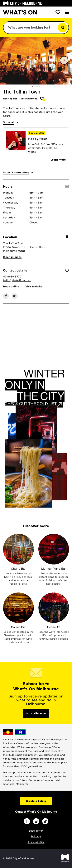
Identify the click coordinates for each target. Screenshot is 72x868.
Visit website (34, 287)
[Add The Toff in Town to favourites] (43, 99)
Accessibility (36, 842)
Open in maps (12, 257)
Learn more (58, 160)
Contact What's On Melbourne (36, 812)
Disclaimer (36, 831)
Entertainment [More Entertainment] (29, 99)
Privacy (36, 836)
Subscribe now (36, 713)
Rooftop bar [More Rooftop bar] (10, 99)
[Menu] (67, 12)
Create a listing (36, 801)
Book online (11, 287)
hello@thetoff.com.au (17, 280)
